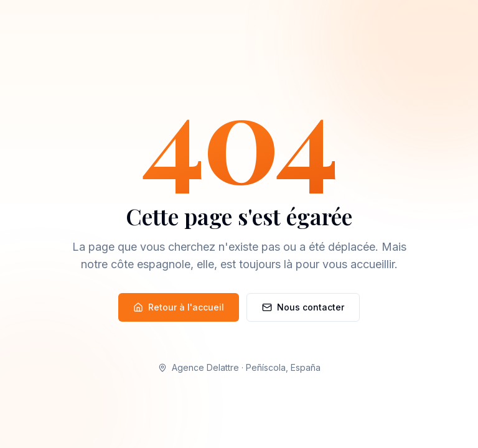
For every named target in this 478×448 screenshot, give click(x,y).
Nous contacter (303, 307)
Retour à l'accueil (179, 307)
